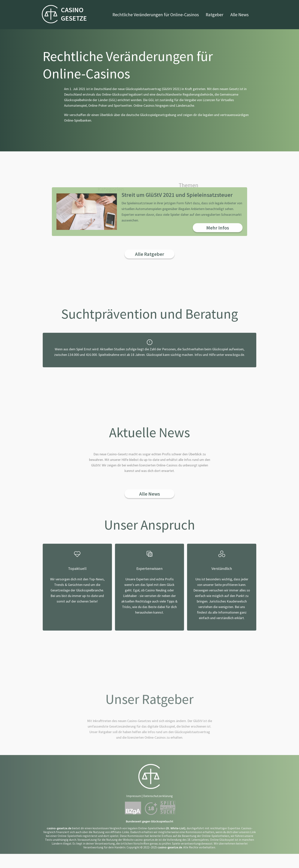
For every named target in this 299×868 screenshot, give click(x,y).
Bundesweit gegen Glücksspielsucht (150, 830)
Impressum (134, 804)
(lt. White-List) (176, 837)
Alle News (240, 15)
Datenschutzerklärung (158, 804)
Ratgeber (215, 15)
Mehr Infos (218, 236)
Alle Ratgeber (150, 263)
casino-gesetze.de (59, 837)
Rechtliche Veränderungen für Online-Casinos (156, 15)
